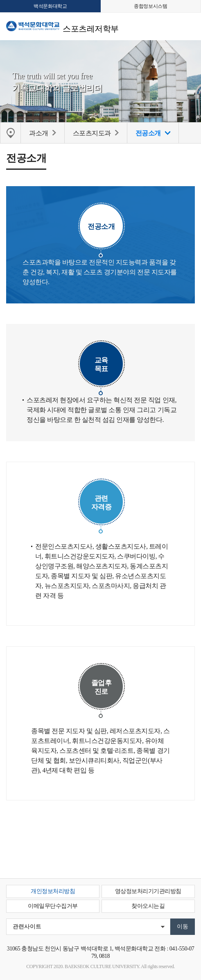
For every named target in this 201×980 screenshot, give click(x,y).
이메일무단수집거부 (53, 906)
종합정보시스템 (150, 6)
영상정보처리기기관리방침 (148, 891)
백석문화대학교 (50, 6)
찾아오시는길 (148, 906)
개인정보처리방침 (53, 891)
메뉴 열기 (189, 25)
